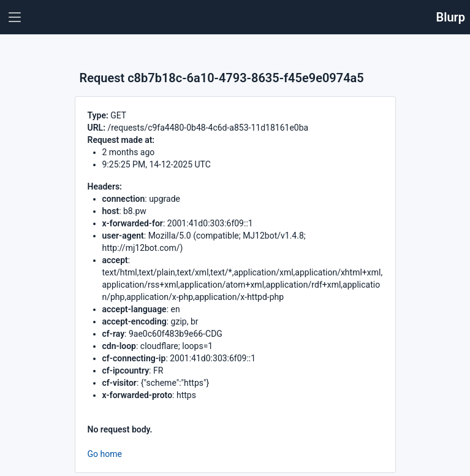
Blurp (451, 17)
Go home (105, 454)
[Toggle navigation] (15, 17)
